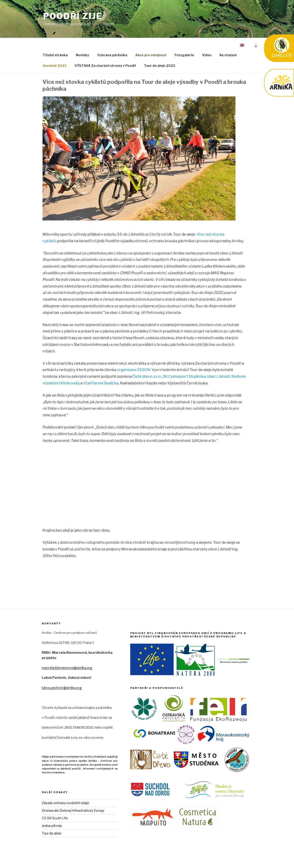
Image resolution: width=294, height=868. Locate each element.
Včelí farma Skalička (101, 383)
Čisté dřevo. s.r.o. (147, 376)
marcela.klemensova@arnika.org (67, 668)
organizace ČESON (134, 370)
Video (207, 55)
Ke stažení (228, 55)
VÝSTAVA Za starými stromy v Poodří (105, 66)
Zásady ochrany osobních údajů (65, 803)
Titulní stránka (55, 55)
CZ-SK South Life (55, 818)
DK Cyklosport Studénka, (184, 376)
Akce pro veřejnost (151, 55)
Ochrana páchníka (112, 55)
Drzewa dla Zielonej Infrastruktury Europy (73, 810)
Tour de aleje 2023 (160, 66)
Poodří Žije (73, 16)
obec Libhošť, (219, 376)
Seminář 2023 (55, 66)
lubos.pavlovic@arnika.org (62, 688)
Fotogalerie (184, 55)
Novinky (82, 55)
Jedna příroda (52, 826)
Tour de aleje (52, 833)
